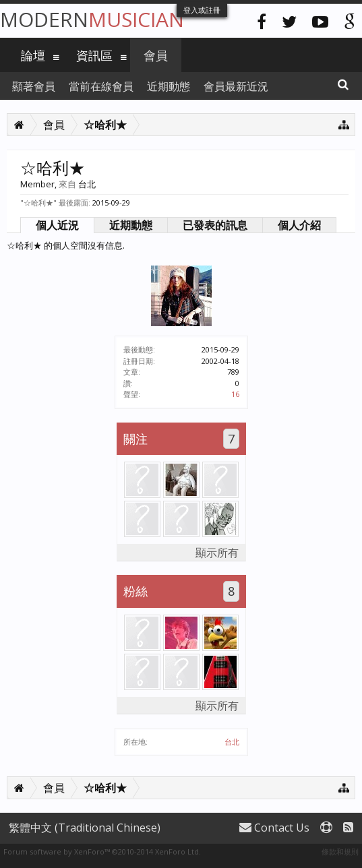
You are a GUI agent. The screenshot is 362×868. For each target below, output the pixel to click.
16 (235, 394)
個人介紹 (299, 225)
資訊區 (94, 55)
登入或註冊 (202, 10)
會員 (156, 55)
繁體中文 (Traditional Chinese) (85, 828)
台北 (232, 742)
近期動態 (131, 225)
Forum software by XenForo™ (102, 851)
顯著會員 (34, 86)
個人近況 (57, 225)
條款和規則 (340, 851)
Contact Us (274, 828)
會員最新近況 (236, 86)
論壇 (33, 55)
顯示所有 (217, 553)
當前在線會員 (101, 86)
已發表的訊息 (215, 225)
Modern (92, 19)
